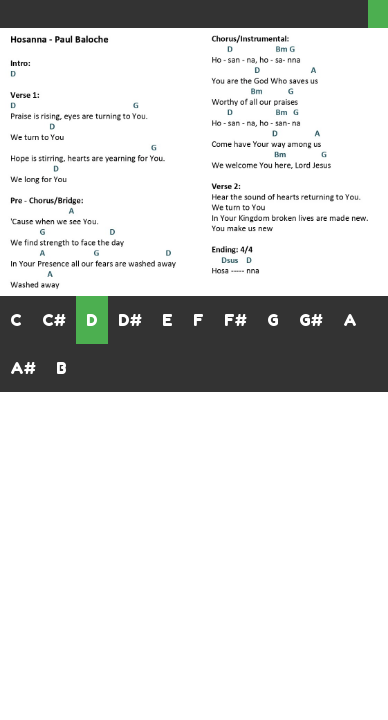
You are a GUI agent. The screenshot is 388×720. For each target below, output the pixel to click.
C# (54, 320)
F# (235, 320)
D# (130, 320)
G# (311, 320)
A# (23, 368)
